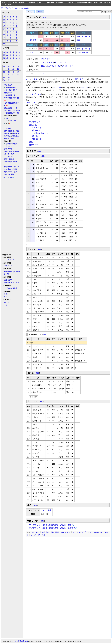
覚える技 (33, 125)
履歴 (62, 2)
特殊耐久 (16, 136)
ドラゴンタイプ (79, 532)
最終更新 (87, 2)
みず (49, 66)
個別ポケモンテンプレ (12, 167)
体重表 (7, 139)
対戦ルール (8, 93)
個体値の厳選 (11, 88)
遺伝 (31, 142)
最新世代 (22, 2)
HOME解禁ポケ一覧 (12, 98)
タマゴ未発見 (46, 510)
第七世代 (45, 532)
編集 (53, 2)
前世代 (15, 2)
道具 (6, 151)
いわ (6, 294)
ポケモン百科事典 (22, 8)
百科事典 (32, 2)
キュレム (84, 88)
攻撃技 (8, 144)
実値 (17, 131)
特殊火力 (16, 133)
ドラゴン (63, 62)
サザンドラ (32, 40)
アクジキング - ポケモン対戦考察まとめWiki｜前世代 (51, 525)
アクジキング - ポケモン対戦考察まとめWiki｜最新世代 (52, 528)
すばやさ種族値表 (11, 288)
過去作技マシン (42, 133)
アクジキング (7, 8)
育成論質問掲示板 (11, 162)
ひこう (7, 302)
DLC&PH (12, 121)
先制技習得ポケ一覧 (12, 113)
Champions (7, 2)
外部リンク (34, 145)
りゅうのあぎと (83, 52)
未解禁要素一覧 (10, 95)
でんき (54, 66)
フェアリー (46, 59)
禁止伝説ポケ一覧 (11, 108)
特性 (12, 139)
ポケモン (36, 532)
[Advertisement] (12, 216)
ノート (40, 12)
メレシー (57, 88)
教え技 (35, 136)
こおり (44, 62)
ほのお (44, 66)
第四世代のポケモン (12, 282)
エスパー (45, 73)
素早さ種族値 (9, 131)
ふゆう (79, 40)
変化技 (15, 144)
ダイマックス (9, 154)
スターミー (8, 266)
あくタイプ (66, 532)
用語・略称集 (9, 159)
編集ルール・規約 (11, 172)
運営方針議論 (9, 174)
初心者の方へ (9, 85)
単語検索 (80, 2)
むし (6, 297)
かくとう (51, 62)
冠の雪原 (55, 532)
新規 (48, 2)
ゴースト (65, 66)
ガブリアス (8, 280)
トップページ (9, 260)
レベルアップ (38, 128)
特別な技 (9, 146)
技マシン (36, 131)
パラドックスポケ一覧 (12, 110)
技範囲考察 (8, 149)
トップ (41, 2)
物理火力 (7, 133)
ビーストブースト (84, 36)
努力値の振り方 (12, 90)
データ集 (7, 128)
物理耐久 (7, 136)
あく (71, 66)
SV (7, 118)
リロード (70, 2)
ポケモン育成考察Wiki (20, 641)
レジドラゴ (32, 52)
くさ (6, 305)
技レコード (37, 139)
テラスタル (8, 156)
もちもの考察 (14, 151)
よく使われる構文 (11, 169)
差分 (57, 2)
